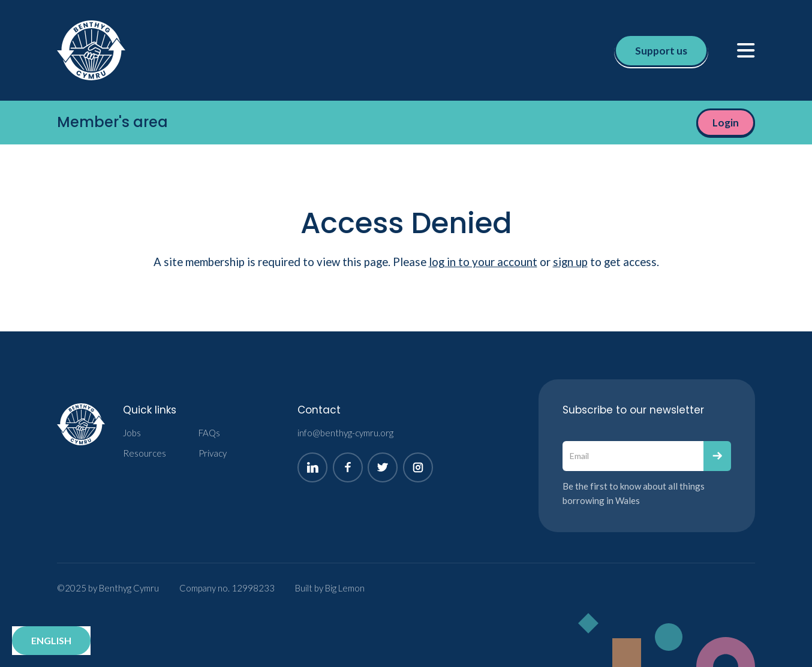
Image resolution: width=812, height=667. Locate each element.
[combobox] (51, 641)
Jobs (132, 433)
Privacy (213, 453)
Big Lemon (345, 588)
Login (726, 123)
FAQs (209, 433)
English (51, 640)
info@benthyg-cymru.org (345, 433)
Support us (661, 51)
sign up (570, 262)
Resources (145, 453)
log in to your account (483, 262)
